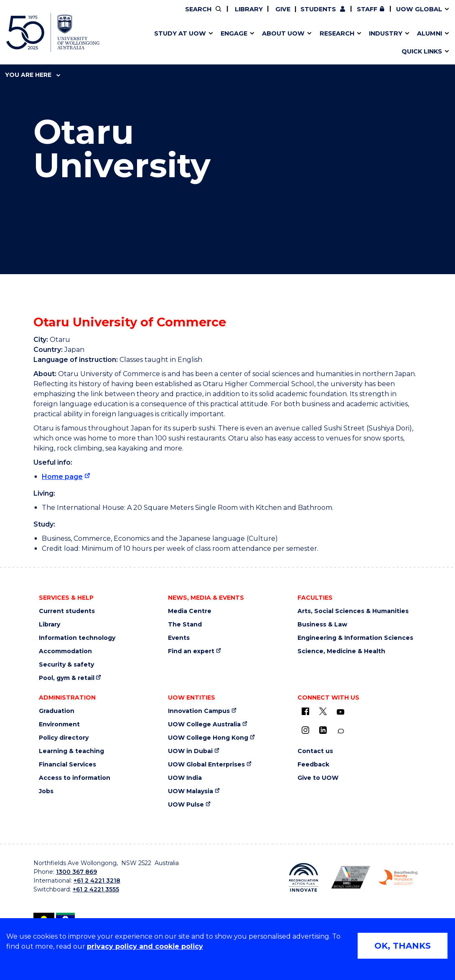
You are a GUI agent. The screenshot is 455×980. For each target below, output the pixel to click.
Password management (212, 43)
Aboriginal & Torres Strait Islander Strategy (221, 43)
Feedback (313, 765)
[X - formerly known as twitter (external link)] (323, 711)
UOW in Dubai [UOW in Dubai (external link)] (190, 751)
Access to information (75, 778)
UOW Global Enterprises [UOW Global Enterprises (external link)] (206, 765)
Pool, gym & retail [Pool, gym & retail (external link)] (67, 678)
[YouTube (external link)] (341, 712)
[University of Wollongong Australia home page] (53, 32)
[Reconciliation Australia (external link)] (304, 878)
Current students (67, 611)
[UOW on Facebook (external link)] (305, 711)
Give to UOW (318, 778)
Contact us (331, 43)
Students (318, 9)
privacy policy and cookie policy (145, 946)
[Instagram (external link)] (305, 730)
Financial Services (67, 765)
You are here (33, 75)
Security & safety (66, 665)
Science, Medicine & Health (341, 651)
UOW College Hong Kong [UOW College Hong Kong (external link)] (208, 738)
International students (347, 43)
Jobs (46, 791)
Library (248, 9)
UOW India (185, 778)
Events (179, 638)
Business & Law (322, 625)
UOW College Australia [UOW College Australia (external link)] (204, 724)
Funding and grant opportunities (219, 43)
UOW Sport (206, 43)
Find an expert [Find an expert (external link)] (191, 651)
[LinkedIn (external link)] (323, 730)
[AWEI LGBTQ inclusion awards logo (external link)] (351, 877)
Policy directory (64, 738)
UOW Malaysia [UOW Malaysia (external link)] (191, 791)
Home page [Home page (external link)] (62, 477)
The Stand (185, 625)
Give (282, 9)
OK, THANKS (403, 946)
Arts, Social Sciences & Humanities (353, 611)
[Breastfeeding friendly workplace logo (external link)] (398, 877)
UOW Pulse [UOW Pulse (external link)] (186, 805)
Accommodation (65, 651)
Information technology (77, 638)
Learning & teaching (71, 751)
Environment (59, 724)
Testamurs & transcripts (199, 43)
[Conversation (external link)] (341, 731)
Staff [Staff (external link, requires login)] (367, 9)
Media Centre (190, 611)
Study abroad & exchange (202, 43)
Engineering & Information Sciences (355, 638)
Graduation (57, 711)
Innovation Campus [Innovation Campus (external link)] (362, 43)
